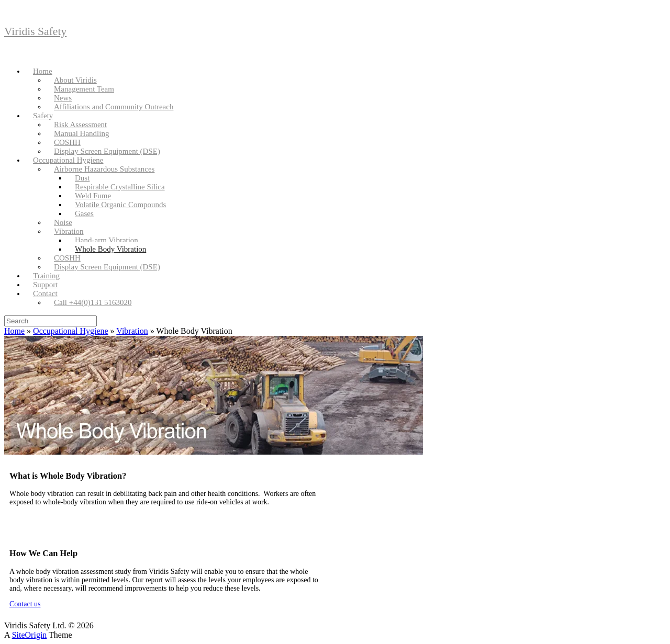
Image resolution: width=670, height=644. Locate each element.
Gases (84, 213)
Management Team (84, 89)
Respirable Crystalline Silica (120, 187)
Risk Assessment (80, 125)
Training (46, 276)
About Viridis (75, 80)
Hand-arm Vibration (107, 240)
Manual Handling (81, 133)
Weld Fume (93, 196)
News (63, 98)
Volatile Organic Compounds (120, 205)
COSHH (67, 142)
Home (43, 71)
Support (46, 285)
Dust (82, 178)
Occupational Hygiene (68, 160)
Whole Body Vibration (110, 249)
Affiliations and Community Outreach (114, 107)
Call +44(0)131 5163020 (93, 302)
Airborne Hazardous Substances (104, 169)
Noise (63, 222)
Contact (45, 293)
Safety (43, 116)
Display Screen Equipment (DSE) (107, 151)
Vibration (69, 231)
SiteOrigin (30, 635)
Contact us (25, 604)
